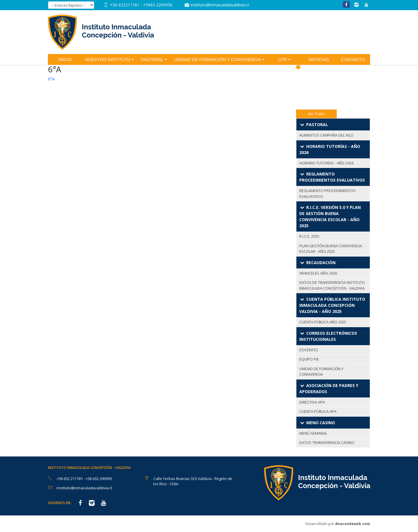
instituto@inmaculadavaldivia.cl (220, 5)
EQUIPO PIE (309, 359)
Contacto (353, 59)
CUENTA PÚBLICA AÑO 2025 (323, 322)
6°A (51, 79)
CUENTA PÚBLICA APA (318, 411)
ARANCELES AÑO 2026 (318, 273)
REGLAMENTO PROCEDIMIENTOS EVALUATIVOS (327, 194)
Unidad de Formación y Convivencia (217, 59)
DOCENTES (309, 350)
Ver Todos (316, 114)
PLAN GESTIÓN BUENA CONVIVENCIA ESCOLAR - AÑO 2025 (331, 249)
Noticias (319, 59)
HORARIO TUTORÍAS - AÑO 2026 (326, 163)
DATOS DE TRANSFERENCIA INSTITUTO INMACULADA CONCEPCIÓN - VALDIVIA (332, 285)
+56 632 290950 (99, 479)
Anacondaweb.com (353, 524)
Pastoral (152, 59)
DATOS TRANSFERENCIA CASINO (327, 443)
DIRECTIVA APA (312, 402)
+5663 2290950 (158, 5)
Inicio (65, 59)
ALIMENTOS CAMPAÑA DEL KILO (326, 135)
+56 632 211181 (70, 479)
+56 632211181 (125, 5)
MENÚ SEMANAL (313, 433)
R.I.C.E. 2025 (309, 236)
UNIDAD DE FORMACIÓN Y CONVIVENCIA (321, 372)
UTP (283, 59)
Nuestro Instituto (108, 59)
